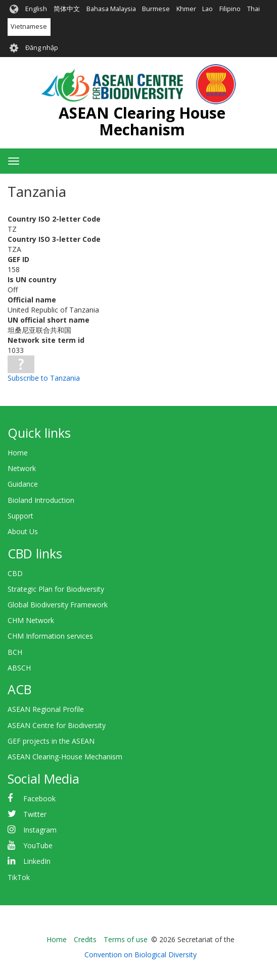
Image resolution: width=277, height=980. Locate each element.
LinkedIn (37, 861)
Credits (85, 939)
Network (22, 468)
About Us (23, 531)
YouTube (38, 845)
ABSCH (19, 668)
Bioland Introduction (41, 500)
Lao (207, 9)
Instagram (40, 830)
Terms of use (126, 939)
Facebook (39, 798)
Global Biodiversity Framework (58, 605)
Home (18, 453)
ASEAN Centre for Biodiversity (57, 725)
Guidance (23, 484)
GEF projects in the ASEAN (51, 741)
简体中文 (67, 9)
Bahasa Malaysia (111, 9)
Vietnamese (29, 27)
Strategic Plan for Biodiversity (56, 589)
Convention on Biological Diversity (141, 955)
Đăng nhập (42, 48)
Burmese (156, 9)
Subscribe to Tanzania (44, 378)
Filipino (230, 9)
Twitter (35, 814)
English (36, 9)
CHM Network (31, 620)
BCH (15, 652)
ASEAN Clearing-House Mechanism (65, 757)
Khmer (186, 9)
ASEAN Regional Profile (46, 709)
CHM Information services (50, 636)
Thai (253, 9)
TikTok (19, 877)
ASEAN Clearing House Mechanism (142, 121)
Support (20, 516)
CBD (15, 573)
